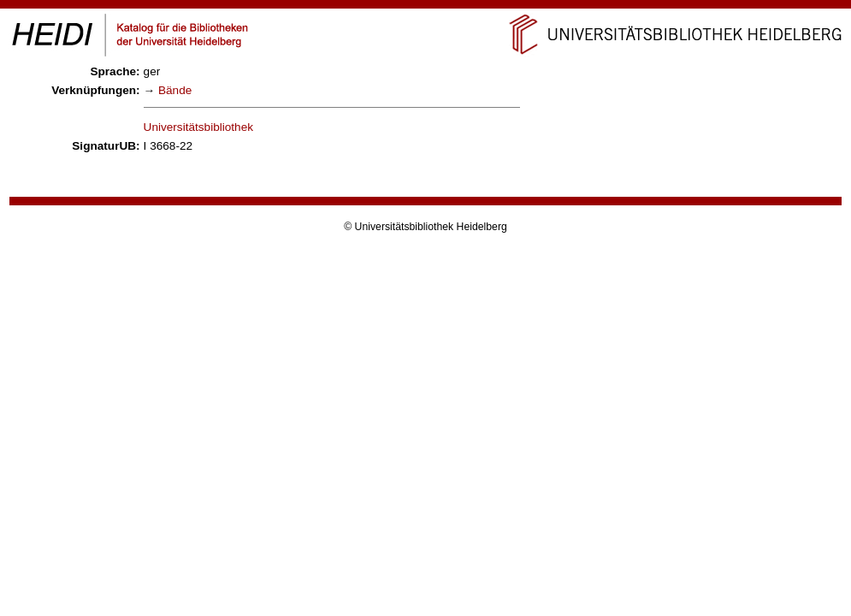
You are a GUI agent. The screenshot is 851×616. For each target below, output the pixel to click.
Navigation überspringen (425, 7)
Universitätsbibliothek (198, 127)
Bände (175, 90)
